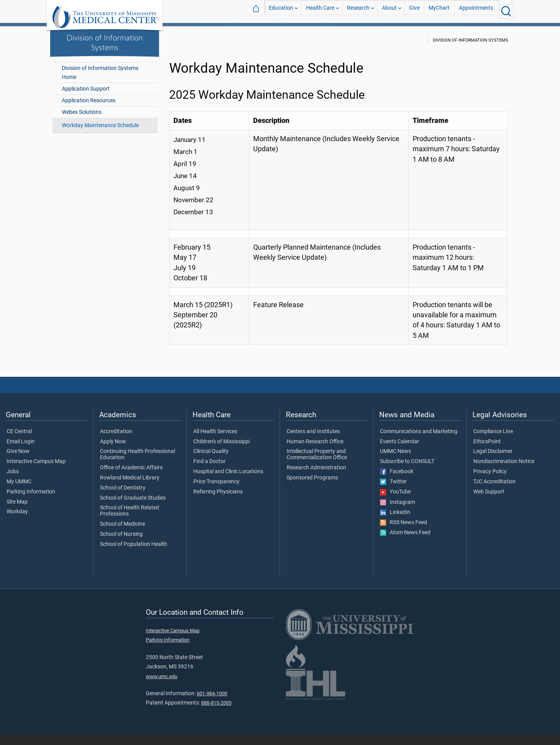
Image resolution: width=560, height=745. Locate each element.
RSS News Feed (403, 533)
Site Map (17, 512)
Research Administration (316, 478)
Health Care (320, 11)
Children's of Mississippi (221, 452)
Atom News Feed (405, 543)
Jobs (13, 482)
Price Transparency (216, 492)
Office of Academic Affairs (131, 478)
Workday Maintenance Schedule (100, 136)
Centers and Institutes (313, 442)
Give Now (18, 462)
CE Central (19, 442)
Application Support (86, 99)
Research (358, 11)
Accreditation (116, 442)
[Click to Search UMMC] (506, 11)
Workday (17, 523)
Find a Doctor (209, 472)
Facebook (397, 482)
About (389, 11)
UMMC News (395, 462)
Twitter (393, 492)
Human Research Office (315, 452)
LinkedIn (395, 523)
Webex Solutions (82, 123)
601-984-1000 (212, 704)
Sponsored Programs (312, 488)
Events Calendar (400, 452)
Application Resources (89, 111)
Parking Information (31, 502)
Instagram (397, 513)
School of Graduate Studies (133, 509)
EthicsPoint (487, 452)
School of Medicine (122, 535)
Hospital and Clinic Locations (228, 482)
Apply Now (113, 452)
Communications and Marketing (419, 442)
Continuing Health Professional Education (137, 465)
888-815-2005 (216, 714)
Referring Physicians (218, 502)
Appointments (476, 11)
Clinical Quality (211, 462)
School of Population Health (134, 555)
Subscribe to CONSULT (407, 472)
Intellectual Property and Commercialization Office (317, 465)
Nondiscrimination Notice (504, 472)
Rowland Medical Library (130, 488)
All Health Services (215, 442)
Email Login (21, 452)
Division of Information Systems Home (100, 83)
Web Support (489, 502)
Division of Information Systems (105, 42)
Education (281, 11)
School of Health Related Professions (129, 522)
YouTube (395, 503)
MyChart (439, 11)
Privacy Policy (490, 482)
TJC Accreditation (494, 492)
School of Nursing (121, 545)
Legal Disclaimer (493, 462)
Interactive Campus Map (36, 472)
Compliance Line (493, 442)
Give (414, 11)
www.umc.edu (162, 687)
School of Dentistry (123, 498)
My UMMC (19, 492)
